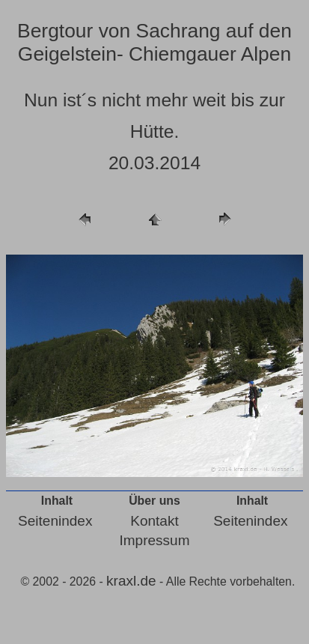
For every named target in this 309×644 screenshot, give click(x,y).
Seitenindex (55, 521)
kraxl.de (131, 581)
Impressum (155, 540)
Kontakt (154, 521)
